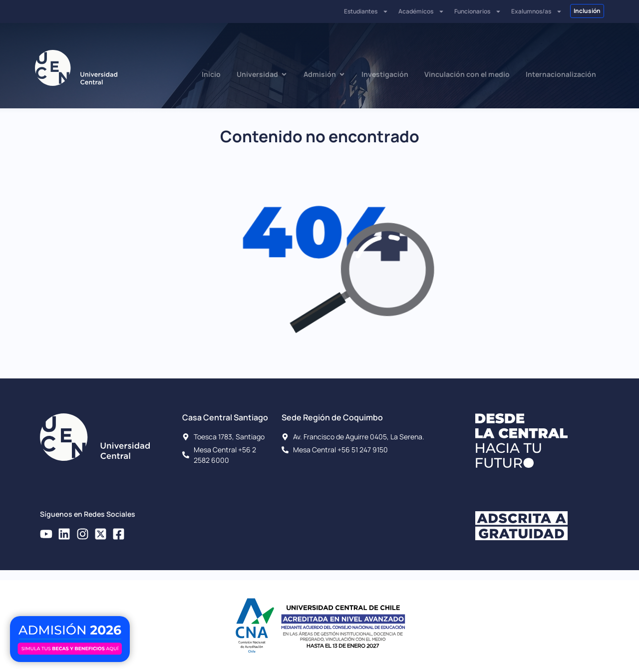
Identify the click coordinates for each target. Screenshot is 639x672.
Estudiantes (366, 11)
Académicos (421, 11)
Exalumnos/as (537, 11)
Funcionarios (478, 11)
